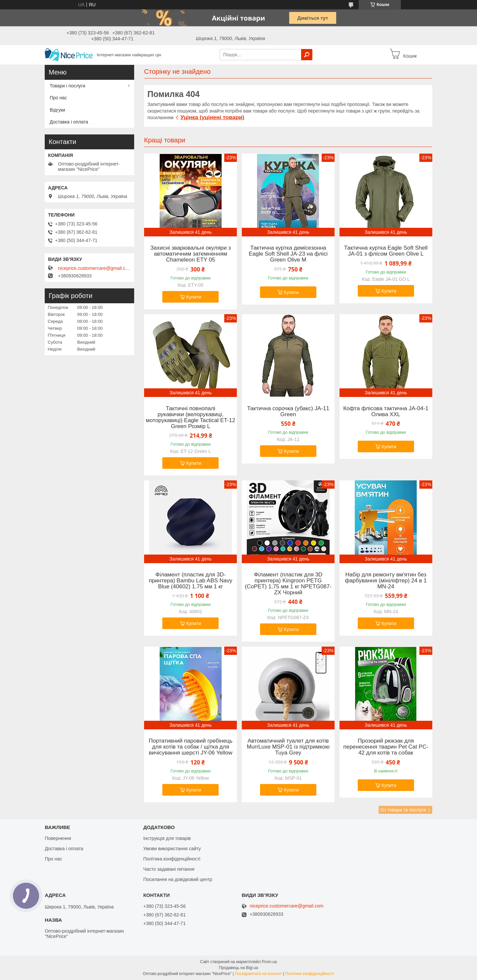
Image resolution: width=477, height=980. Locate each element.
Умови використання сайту (172, 849)
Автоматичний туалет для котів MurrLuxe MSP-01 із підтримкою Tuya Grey (288, 747)
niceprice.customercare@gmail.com (94, 268)
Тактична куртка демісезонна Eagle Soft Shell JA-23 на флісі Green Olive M (288, 254)
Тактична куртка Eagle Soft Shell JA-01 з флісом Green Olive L (386, 251)
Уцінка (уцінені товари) (212, 117)
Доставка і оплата (69, 122)
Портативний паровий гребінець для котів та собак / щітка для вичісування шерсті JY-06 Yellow (191, 747)
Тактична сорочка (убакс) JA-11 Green (288, 412)
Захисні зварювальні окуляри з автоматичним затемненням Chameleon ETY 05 (191, 254)
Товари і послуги (67, 86)
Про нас (58, 98)
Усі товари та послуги (403, 810)
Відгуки (57, 110)
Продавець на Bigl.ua (238, 968)
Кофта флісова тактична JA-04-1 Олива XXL (386, 412)
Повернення (58, 838)
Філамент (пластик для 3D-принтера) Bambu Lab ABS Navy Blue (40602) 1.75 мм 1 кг (190, 581)
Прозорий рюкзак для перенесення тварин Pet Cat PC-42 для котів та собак (386, 747)
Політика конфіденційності (172, 859)
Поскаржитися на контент (258, 974)
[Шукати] (307, 55)
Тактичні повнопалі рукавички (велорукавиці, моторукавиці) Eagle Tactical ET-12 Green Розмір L (190, 417)
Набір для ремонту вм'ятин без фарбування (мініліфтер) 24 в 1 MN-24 (386, 581)
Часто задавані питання (169, 869)
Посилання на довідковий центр (178, 879)
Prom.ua (269, 962)
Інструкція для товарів (167, 838)
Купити (194, 297)
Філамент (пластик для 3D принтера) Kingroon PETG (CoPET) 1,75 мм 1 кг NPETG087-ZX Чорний (288, 584)
